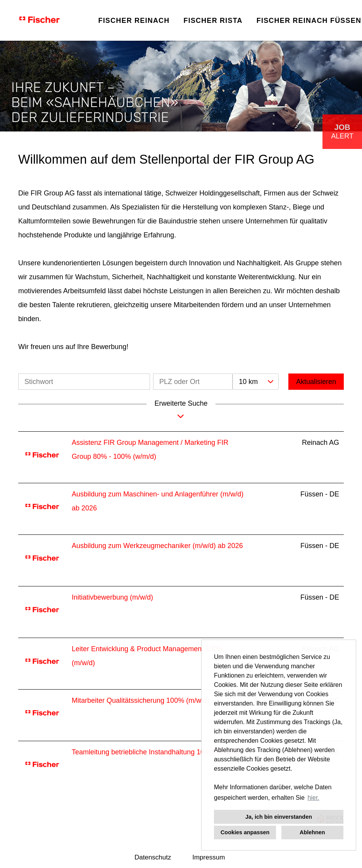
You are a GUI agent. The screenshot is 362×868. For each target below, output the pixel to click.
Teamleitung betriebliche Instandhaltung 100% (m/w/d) (156, 752)
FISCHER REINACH (134, 21)
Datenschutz (153, 857)
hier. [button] (314, 798)
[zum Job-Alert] (342, 132)
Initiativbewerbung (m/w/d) (112, 597)
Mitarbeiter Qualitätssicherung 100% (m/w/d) (140, 700)
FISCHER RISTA (213, 21)
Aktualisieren (316, 382)
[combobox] (255, 382)
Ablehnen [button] (312, 832)
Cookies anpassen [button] (245, 832)
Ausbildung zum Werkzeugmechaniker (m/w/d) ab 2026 (157, 546)
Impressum (209, 857)
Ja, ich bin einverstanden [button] (279, 817)
